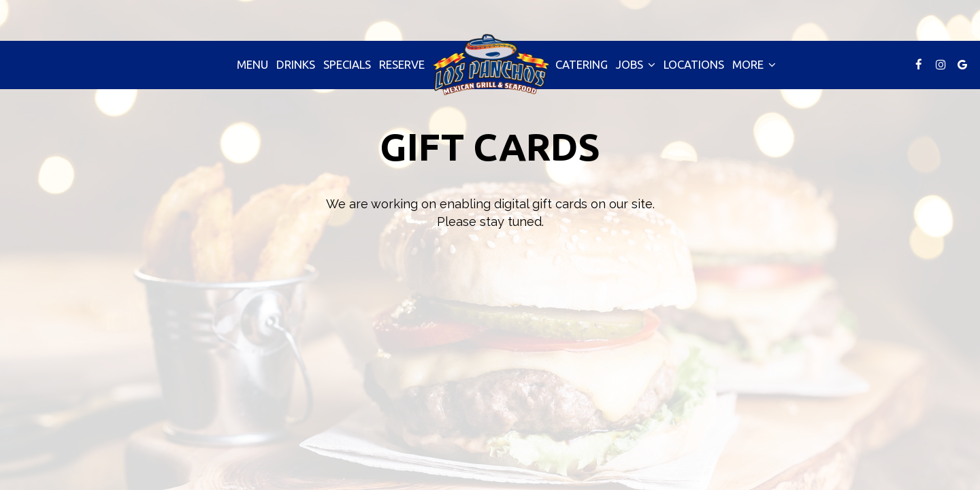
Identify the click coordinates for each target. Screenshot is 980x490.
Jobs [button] (636, 64)
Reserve (402, 64)
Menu (252, 64)
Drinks (296, 64)
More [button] (754, 64)
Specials (347, 64)
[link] (490, 64)
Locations (694, 64)
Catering (582, 64)
